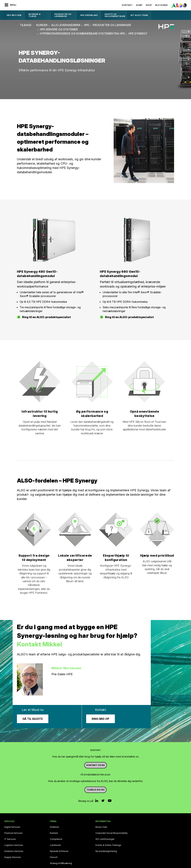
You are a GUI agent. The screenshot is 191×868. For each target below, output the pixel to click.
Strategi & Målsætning (61, 863)
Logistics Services (14, 845)
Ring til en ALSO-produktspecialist (46, 317)
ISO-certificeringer (105, 839)
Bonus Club (101, 827)
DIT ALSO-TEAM (139, 15)
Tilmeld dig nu (95, 790)
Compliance (56, 839)
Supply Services (13, 857)
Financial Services (13, 833)
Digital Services (12, 827)
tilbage (26, 25)
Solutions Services (14, 851)
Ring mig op (101, 719)
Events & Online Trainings (108, 845)
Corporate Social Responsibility (112, 833)
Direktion (54, 827)
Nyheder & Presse (59, 851)
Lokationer (55, 845)
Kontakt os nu (96, 765)
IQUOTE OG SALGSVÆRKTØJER (115, 15)
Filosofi (54, 857)
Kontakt (127, 5)
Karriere (54, 833)
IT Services (10, 839)
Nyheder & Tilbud (35, 15)
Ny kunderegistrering (106, 851)
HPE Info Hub (14, 15)
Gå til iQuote (33, 719)
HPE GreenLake (89, 15)
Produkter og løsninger (63, 15)
